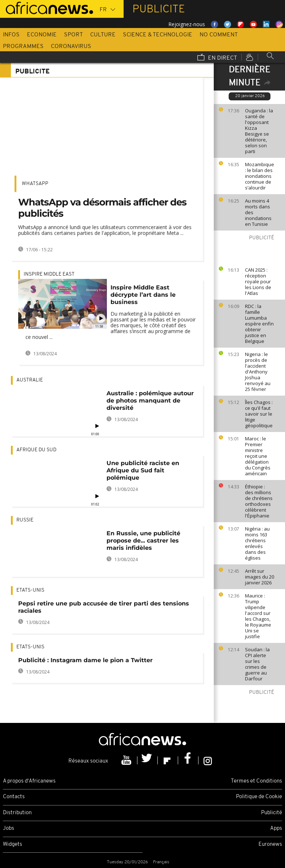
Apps (276, 829)
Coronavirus (71, 47)
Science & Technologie (158, 35)
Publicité (272, 813)
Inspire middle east (49, 274)
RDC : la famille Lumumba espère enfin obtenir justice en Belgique (259, 324)
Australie (30, 380)
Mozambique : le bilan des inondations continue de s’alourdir (260, 176)
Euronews (270, 845)
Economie (42, 35)
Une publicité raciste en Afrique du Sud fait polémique (143, 470)
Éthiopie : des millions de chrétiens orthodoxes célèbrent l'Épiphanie (259, 501)
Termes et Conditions (256, 781)
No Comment (219, 35)
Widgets (13, 845)
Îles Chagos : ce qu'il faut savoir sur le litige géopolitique (259, 414)
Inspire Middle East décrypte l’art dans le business (143, 295)
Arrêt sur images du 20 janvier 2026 (260, 577)
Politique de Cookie (259, 797)
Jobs (9, 829)
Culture (103, 35)
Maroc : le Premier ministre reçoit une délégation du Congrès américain (258, 456)
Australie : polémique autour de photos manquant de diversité (150, 401)
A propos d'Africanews (29, 781)
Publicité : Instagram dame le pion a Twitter (85, 660)
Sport (73, 35)
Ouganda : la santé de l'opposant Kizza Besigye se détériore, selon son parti (259, 131)
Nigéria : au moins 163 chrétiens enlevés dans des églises (257, 543)
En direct (217, 58)
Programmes (23, 47)
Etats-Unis (30, 590)
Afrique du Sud (36, 450)
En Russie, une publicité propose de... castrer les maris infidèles (143, 541)
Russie (25, 520)
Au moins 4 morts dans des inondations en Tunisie (258, 212)
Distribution (17, 813)
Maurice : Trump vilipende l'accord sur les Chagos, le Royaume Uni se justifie (258, 616)
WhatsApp (35, 184)
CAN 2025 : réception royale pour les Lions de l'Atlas (258, 281)
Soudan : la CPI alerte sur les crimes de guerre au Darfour (257, 664)
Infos (11, 35)
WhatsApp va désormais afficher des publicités (102, 208)
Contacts (14, 797)
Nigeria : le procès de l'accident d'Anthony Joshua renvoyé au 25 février (258, 372)
